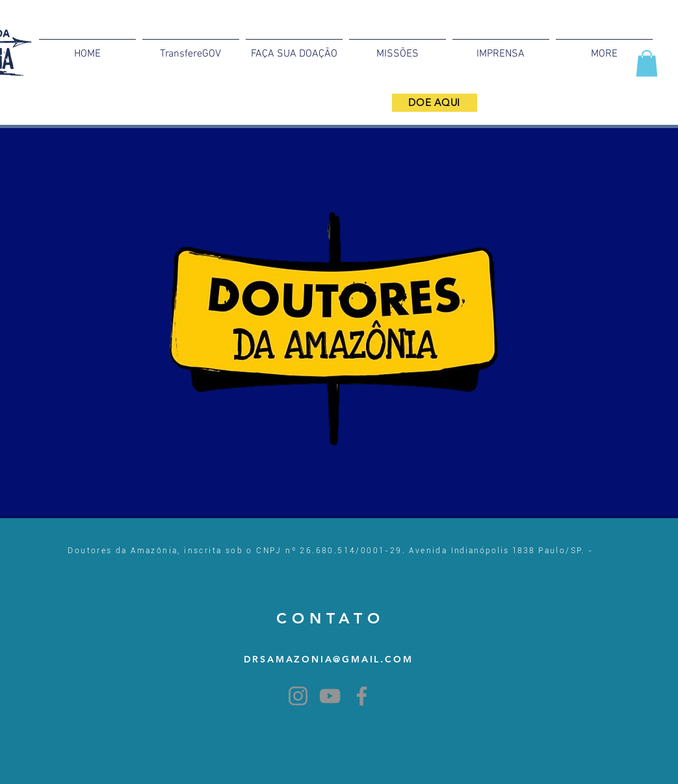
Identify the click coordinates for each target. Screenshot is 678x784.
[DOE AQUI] (435, 103)
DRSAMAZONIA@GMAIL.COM (329, 659)
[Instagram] (298, 696)
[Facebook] (362, 696)
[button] (647, 63)
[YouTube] (330, 696)
